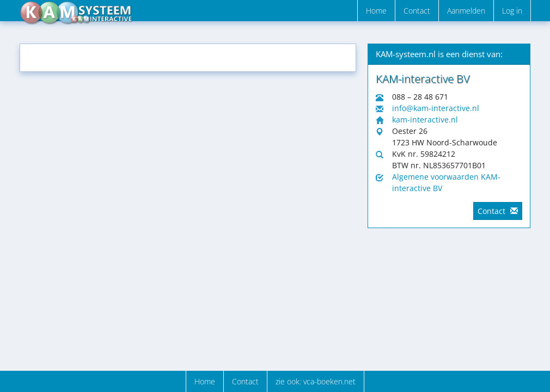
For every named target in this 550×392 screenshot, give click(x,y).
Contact (417, 11)
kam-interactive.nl (425, 120)
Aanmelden (466, 11)
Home (376, 11)
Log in (512, 11)
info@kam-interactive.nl (436, 108)
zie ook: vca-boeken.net (316, 381)
